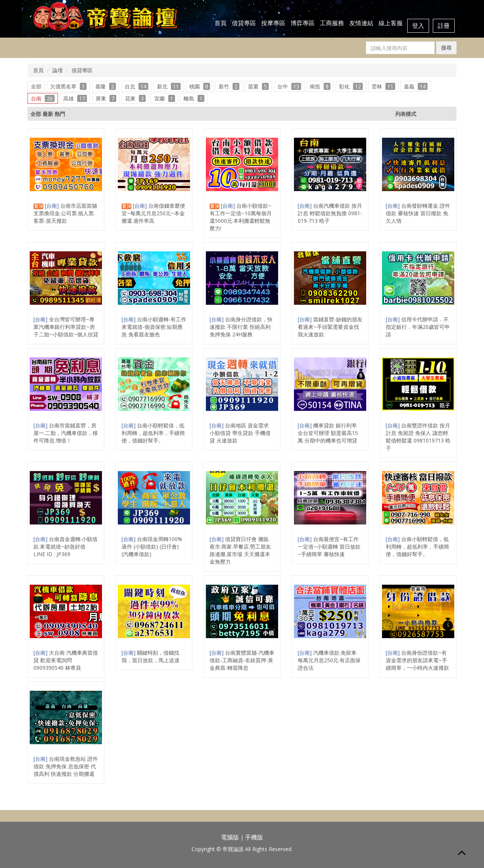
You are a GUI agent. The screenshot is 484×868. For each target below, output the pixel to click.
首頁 (221, 23)
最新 (48, 114)
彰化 (351, 86)
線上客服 (391, 23)
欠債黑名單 (68, 86)
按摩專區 (273, 23)
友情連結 (361, 23)
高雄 (75, 98)
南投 (320, 86)
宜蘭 (165, 98)
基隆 (106, 86)
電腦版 (230, 837)
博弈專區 (303, 23)
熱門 (60, 114)
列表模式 (406, 114)
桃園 (200, 86)
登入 (418, 26)
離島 (194, 98)
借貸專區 (244, 23)
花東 (135, 98)
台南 (43, 98)
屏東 (106, 98)
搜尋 (446, 48)
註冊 (444, 26)
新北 (169, 86)
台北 (136, 86)
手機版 (254, 837)
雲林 (383, 86)
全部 (36, 86)
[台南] (53, 206)
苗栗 (258, 86)
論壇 (58, 70)
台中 (289, 86)
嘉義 (416, 86)
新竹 (229, 86)
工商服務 (332, 23)
